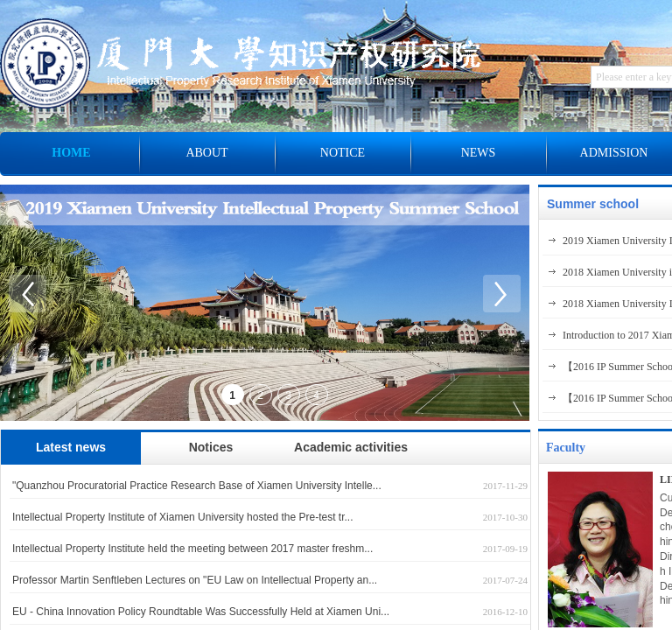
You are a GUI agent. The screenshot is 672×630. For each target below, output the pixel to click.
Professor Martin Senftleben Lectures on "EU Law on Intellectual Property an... (195, 580)
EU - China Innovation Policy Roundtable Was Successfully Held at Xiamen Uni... (201, 612)
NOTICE (343, 153)
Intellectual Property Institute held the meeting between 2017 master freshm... (192, 549)
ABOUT (206, 153)
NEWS (479, 153)
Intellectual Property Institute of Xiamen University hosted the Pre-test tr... (183, 517)
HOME (71, 153)
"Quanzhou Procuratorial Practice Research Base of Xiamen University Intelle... (197, 486)
